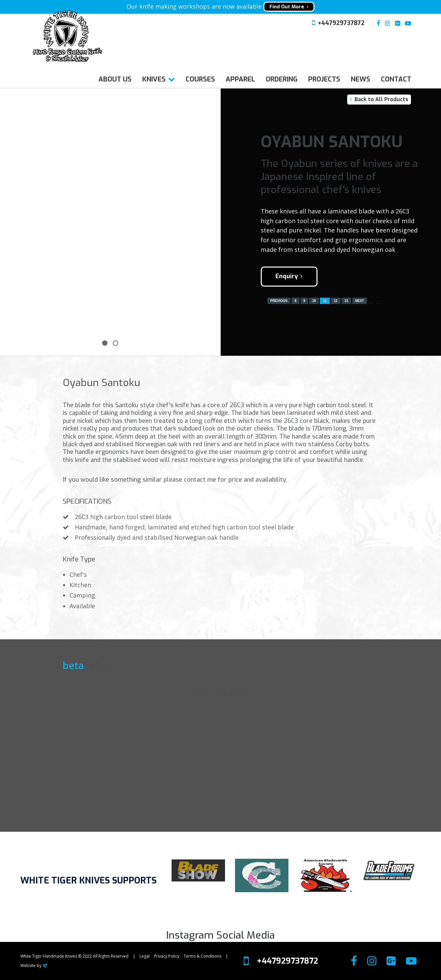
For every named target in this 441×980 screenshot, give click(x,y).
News (361, 79)
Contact (396, 79)
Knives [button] (154, 79)
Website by (34, 965)
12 (336, 301)
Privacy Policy (167, 956)
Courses (200, 79)
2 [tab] (116, 343)
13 (346, 301)
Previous (279, 301)
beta (73, 666)
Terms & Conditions (202, 956)
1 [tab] (105, 343)
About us (115, 79)
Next (360, 301)
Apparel (240, 79)
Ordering (282, 79)
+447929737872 (341, 23)
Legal (145, 956)
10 (314, 301)
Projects (324, 79)
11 (325, 301)
